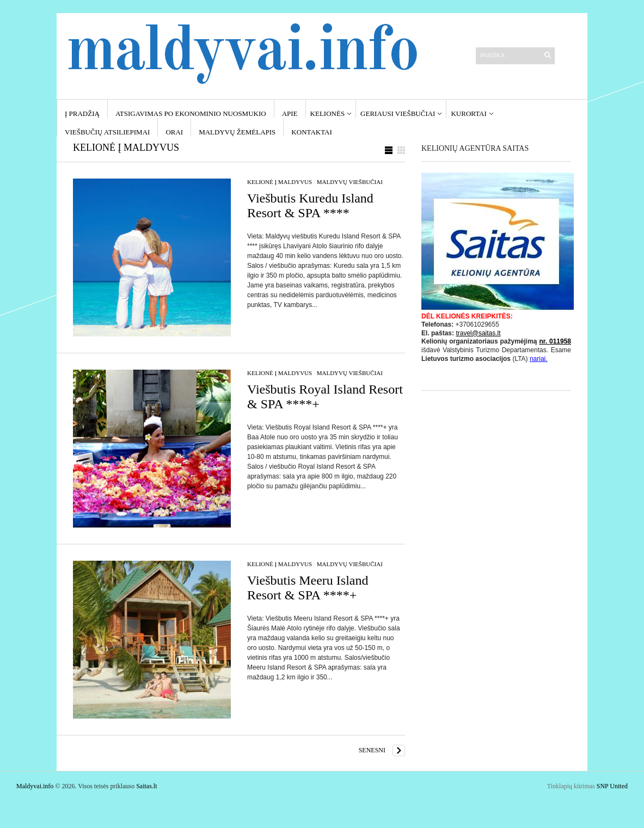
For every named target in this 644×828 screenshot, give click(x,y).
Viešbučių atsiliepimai (107, 132)
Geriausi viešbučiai (398, 114)
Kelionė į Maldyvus (280, 182)
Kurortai (468, 114)
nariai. (539, 359)
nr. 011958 (555, 341)
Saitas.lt (146, 786)
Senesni (372, 750)
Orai (174, 132)
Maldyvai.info (35, 786)
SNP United (612, 786)
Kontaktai (311, 132)
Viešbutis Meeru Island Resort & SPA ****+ (308, 588)
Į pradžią (82, 114)
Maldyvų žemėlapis (237, 132)
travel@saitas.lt (478, 333)
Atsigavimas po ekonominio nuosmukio (191, 114)
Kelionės (328, 114)
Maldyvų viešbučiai (350, 182)
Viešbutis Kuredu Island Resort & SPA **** (310, 206)
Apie (290, 114)
